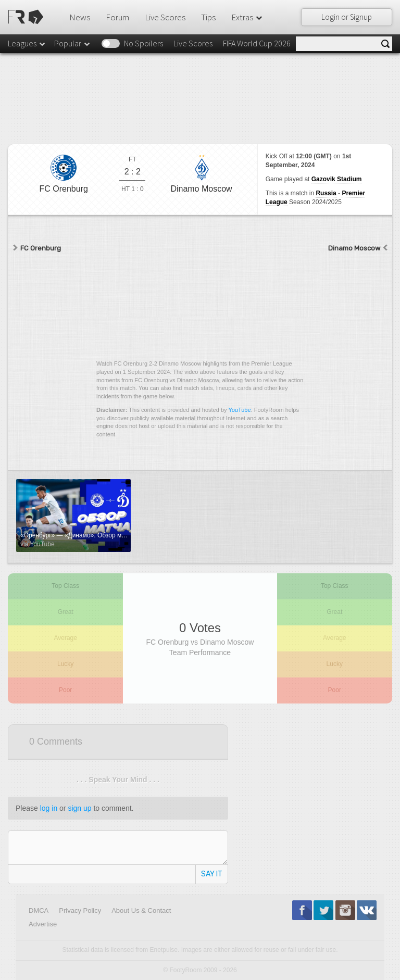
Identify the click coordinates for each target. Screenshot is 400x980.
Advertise (43, 924)
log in (49, 808)
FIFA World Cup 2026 (257, 43)
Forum (117, 17)
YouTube (239, 410)
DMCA (39, 910)
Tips (208, 17)
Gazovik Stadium (337, 179)
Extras (247, 17)
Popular (73, 43)
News (80, 17)
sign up (79, 808)
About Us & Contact (141, 910)
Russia (326, 193)
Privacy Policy (80, 910)
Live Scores (165, 17)
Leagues (27, 43)
